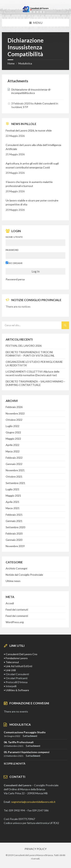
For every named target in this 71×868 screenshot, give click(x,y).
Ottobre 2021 (14, 476)
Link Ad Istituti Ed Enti (19, 666)
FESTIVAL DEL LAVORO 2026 (24, 346)
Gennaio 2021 (14, 521)
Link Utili (11, 670)
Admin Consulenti (45, 103)
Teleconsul (12, 662)
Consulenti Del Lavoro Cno (21, 654)
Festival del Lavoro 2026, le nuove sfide (29, 130)
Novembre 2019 (15, 546)
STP (25, 107)
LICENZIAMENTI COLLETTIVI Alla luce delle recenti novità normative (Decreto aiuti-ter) (33, 373)
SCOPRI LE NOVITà (15, 764)
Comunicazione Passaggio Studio (25, 732)
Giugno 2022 (13, 432)
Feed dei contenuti (17, 610)
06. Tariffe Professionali (19, 742)
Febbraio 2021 (14, 515)
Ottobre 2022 (14, 420)
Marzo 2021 (13, 508)
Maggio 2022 (13, 439)
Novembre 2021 (15, 470)
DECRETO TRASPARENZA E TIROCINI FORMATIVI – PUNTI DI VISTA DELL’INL (30, 354)
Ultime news (13, 581)
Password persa (15, 279)
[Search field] (35, 325)
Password (12, 250)
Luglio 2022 (12, 426)
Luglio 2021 (12, 489)
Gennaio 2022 (14, 464)
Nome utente (14, 237)
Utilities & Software (17, 690)
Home (11, 63)
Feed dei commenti (17, 616)
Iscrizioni (17, 107)
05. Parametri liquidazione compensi (27, 752)
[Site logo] (36, 11)
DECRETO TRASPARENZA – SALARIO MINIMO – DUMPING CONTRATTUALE (35, 383)
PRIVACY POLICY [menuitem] (36, 849)
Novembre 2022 (15, 413)
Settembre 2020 (15, 527)
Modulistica (25, 63)
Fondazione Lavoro (17, 658)
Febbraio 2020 (14, 533)
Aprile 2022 (12, 445)
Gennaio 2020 (14, 540)
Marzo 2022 (13, 451)
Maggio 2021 (13, 496)
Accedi (10, 603)
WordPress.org (15, 622)
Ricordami (14, 263)
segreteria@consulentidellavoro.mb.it (33, 802)
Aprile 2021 (12, 502)
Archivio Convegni (16, 568)
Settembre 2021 (15, 483)
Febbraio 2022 (14, 458)
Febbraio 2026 (14, 407)
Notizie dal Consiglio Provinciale (24, 575)
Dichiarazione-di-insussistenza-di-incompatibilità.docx (31, 91)
